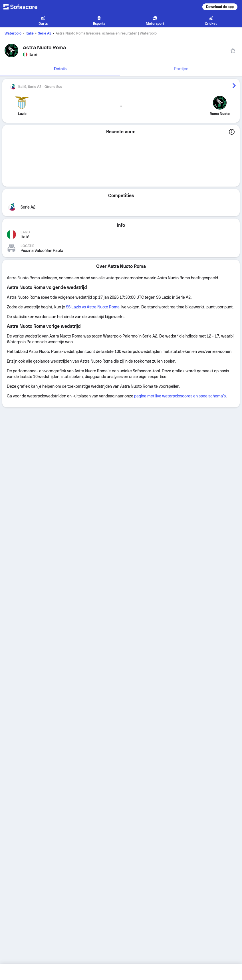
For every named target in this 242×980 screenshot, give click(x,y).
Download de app (220, 7)
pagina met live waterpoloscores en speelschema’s (180, 396)
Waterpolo (13, 33)
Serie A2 (45, 33)
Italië (30, 33)
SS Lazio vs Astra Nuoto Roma (93, 307)
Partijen (181, 69)
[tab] (60, 69)
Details (60, 69)
